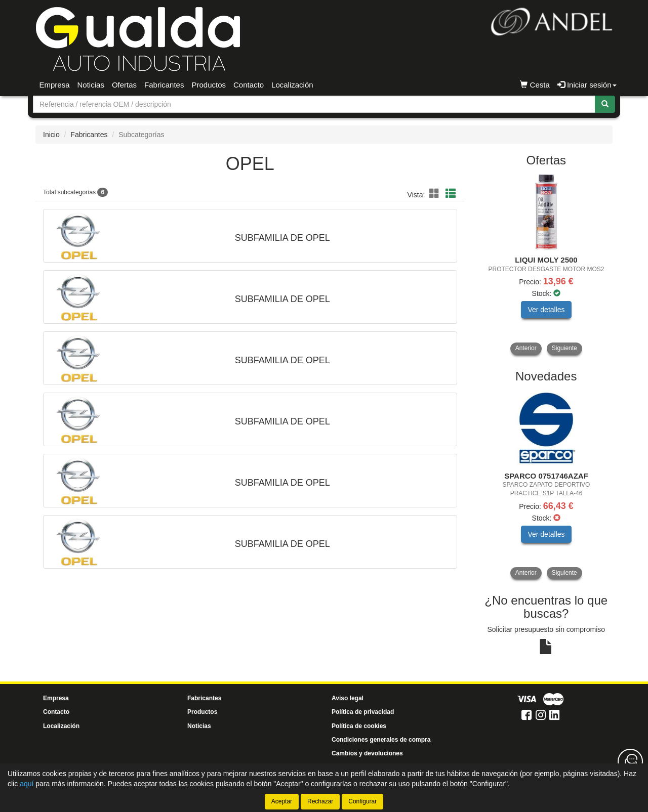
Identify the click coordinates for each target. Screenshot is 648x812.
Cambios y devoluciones (367, 753)
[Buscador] (314, 104)
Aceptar (282, 801)
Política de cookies (359, 726)
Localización (292, 85)
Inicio (51, 135)
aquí (27, 784)
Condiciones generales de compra (381, 740)
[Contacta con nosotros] (630, 761)
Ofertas (124, 85)
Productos (209, 85)
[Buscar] (605, 104)
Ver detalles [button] (546, 310)
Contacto (249, 85)
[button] (436, 194)
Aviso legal (348, 698)
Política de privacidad (363, 712)
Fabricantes (164, 85)
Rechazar (320, 801)
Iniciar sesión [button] (587, 85)
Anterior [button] (526, 348)
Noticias (91, 85)
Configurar (362, 801)
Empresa (55, 85)
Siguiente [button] (564, 348)
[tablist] (546, 264)
